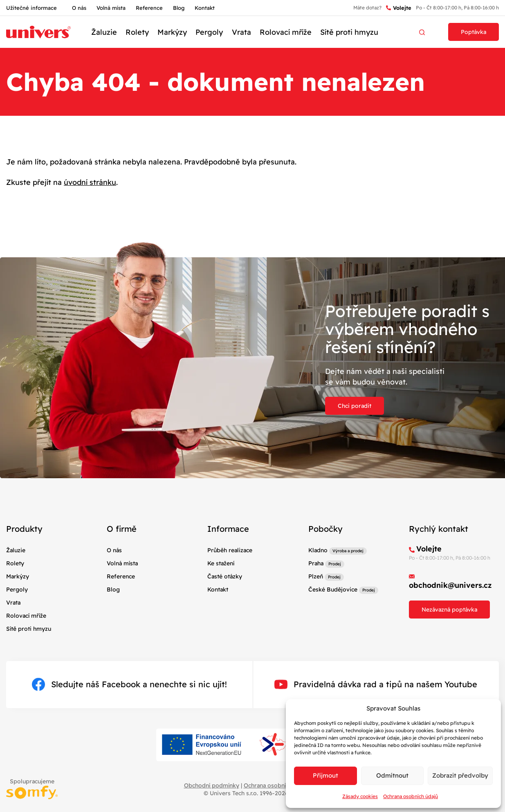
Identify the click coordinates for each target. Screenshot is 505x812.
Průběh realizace (230, 550)
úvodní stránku (90, 182)
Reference (149, 8)
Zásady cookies (360, 796)
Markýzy (172, 32)
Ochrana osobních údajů (411, 796)
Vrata (241, 32)
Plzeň (316, 576)
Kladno (318, 550)
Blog (179, 8)
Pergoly (209, 32)
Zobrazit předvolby (460, 775)
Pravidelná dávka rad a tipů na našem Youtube (376, 684)
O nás (79, 8)
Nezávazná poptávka (449, 610)
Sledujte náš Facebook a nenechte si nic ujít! (129, 684)
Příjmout (325, 775)
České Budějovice (333, 589)
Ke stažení (221, 563)
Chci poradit (355, 406)
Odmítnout (392, 775)
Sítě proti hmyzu (349, 32)
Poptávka (474, 32)
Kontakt (205, 8)
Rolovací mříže (286, 32)
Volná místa (111, 8)
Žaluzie (104, 32)
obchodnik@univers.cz (450, 585)
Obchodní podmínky (212, 785)
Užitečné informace (31, 8)
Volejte (399, 8)
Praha (316, 563)
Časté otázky (225, 576)
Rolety (137, 32)
